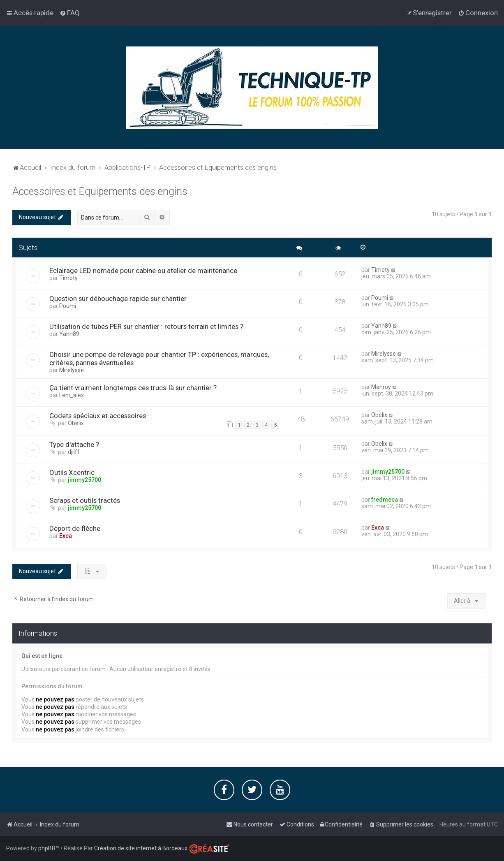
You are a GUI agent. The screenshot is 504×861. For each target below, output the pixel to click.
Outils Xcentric (72, 472)
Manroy (381, 387)
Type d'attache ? (74, 444)
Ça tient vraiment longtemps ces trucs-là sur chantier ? (133, 387)
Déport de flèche (75, 528)
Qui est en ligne (42, 655)
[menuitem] (70, 13)
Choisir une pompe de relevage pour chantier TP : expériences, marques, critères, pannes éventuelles (159, 358)
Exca (66, 535)
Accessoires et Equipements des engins (100, 191)
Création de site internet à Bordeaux (141, 848)
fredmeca (385, 499)
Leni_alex (72, 395)
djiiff (74, 451)
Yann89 (69, 333)
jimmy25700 (84, 479)
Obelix (76, 423)
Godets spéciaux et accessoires (98, 415)
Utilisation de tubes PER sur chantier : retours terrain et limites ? (146, 326)
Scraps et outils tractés (85, 500)
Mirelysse (72, 370)
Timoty (68, 278)
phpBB (47, 848)
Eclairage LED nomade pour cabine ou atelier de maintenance (143, 270)
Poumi (68, 306)
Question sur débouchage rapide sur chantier (118, 298)
